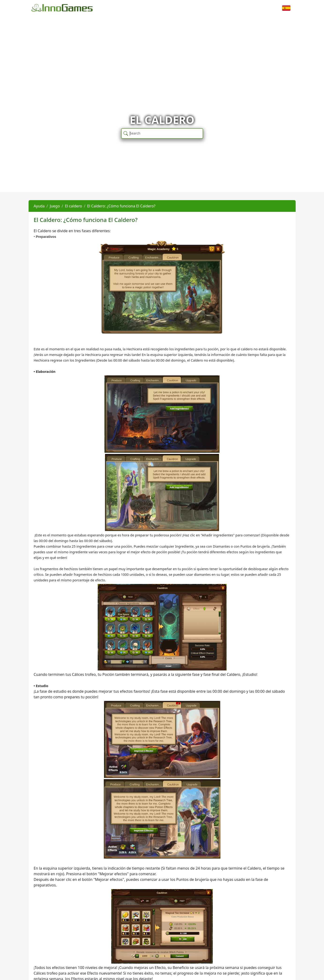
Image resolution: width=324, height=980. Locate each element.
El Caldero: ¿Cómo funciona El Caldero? (121, 206)
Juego (55, 206)
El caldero (73, 206)
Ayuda (39, 206)
